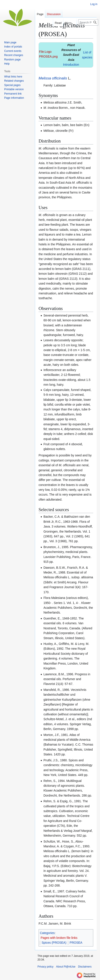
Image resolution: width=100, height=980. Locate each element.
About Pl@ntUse (66, 967)
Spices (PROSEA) (54, 943)
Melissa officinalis (53, 78)
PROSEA (76, 943)
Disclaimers (85, 967)
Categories (47, 933)
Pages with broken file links (59, 938)
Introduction (71, 65)
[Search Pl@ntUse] (88, 22)
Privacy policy (45, 967)
